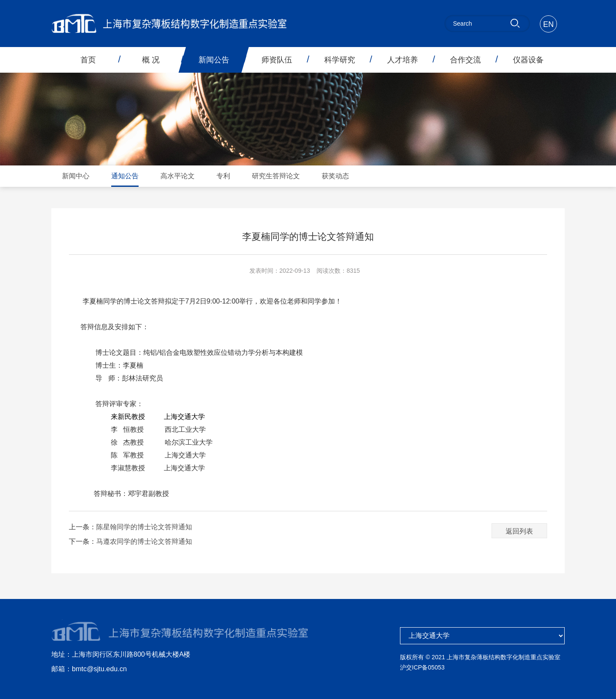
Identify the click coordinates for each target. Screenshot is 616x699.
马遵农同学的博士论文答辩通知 (144, 541)
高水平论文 (178, 176)
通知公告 (125, 176)
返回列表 (519, 531)
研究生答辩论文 (276, 176)
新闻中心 (76, 176)
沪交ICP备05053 (422, 667)
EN (548, 24)
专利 (223, 176)
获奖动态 (335, 176)
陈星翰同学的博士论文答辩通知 (144, 527)
